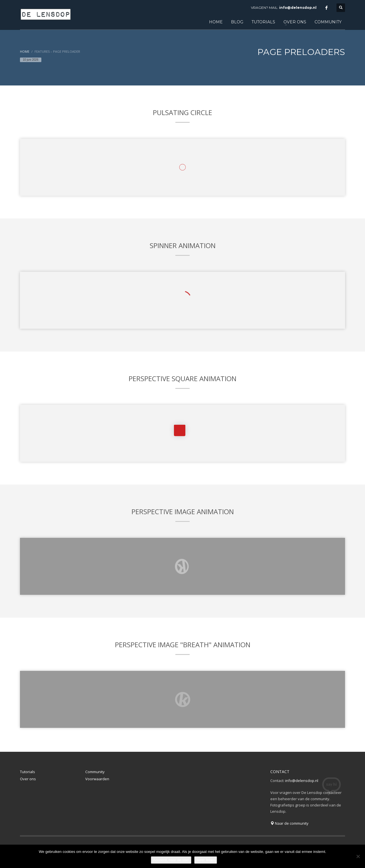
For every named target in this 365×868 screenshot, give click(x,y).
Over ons (28, 779)
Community (95, 772)
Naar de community (289, 823)
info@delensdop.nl (298, 8)
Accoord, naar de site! (171, 860)
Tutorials (28, 772)
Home (25, 51)
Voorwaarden (97, 779)
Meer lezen (206, 860)
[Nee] (358, 856)
